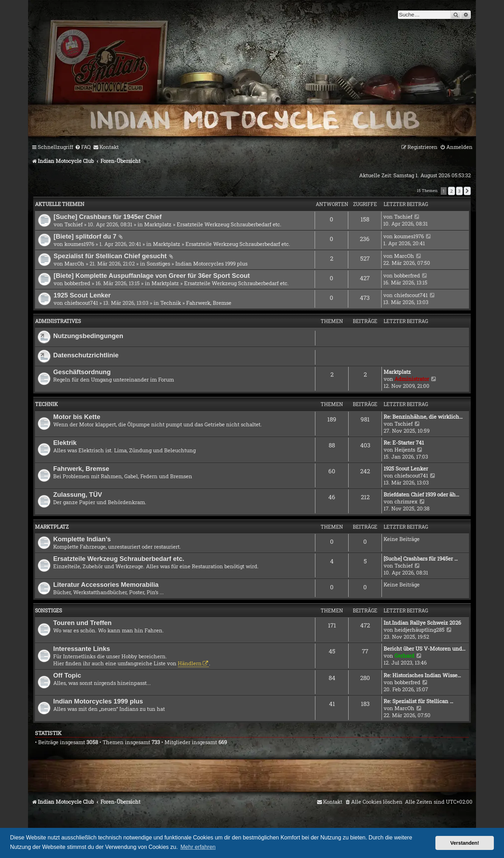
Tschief (73, 224)
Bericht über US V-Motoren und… (425, 648)
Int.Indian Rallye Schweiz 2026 (422, 623)
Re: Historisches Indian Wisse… (422, 675)
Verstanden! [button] (465, 843)
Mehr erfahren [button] (198, 847)
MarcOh (74, 263)
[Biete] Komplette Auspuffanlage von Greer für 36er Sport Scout (152, 276)
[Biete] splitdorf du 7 (85, 236)
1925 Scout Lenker (82, 295)
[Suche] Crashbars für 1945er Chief (108, 217)
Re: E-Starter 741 (404, 442)
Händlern (190, 663)
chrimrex (406, 501)
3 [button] (459, 191)
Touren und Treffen (82, 623)
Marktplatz (158, 224)
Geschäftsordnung (82, 372)
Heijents (405, 449)
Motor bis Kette (77, 417)
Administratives (58, 321)
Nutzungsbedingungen (88, 336)
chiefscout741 (81, 303)
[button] (467, 191)
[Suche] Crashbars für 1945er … (421, 558)
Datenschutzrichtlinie (86, 355)
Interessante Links (82, 649)
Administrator (412, 379)
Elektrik (65, 443)
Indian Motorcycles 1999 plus (211, 263)
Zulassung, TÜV (78, 495)
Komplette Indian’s (82, 539)
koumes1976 (79, 244)
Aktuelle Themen (60, 204)
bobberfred (77, 283)
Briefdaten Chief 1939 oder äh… (421, 494)
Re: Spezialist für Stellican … (418, 701)
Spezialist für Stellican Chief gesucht (110, 256)
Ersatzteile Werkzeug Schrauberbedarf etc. (229, 224)
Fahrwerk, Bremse (209, 303)
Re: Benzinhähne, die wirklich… (423, 417)
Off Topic (67, 675)
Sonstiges (158, 263)
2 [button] (451, 191)
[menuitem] (83, 147)
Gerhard (404, 655)
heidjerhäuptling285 (419, 630)
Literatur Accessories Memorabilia (106, 585)
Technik (171, 303)
